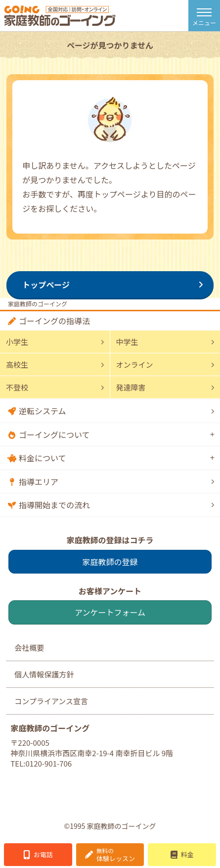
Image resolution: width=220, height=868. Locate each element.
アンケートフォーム (110, 612)
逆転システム (43, 411)
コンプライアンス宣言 (51, 701)
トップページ (46, 285)
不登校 (17, 387)
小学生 (17, 342)
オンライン (135, 364)
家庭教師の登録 (110, 562)
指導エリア (39, 482)
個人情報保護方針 (44, 674)
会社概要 (29, 648)
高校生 (17, 364)
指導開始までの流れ (54, 505)
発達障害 (131, 387)
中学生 (127, 342)
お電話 (43, 854)
